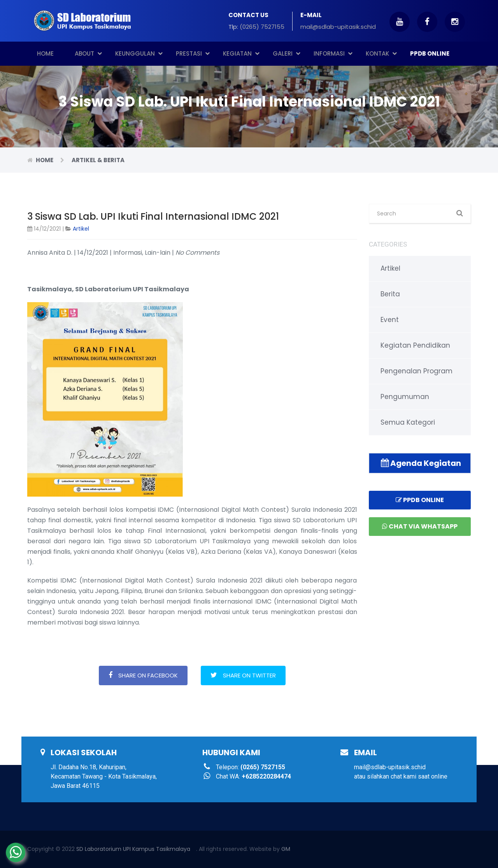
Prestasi (193, 53)
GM (286, 849)
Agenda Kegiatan (421, 463)
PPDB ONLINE (430, 53)
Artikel (81, 229)
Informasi (333, 53)
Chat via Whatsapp (420, 526)
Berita (390, 294)
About (88, 53)
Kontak (381, 53)
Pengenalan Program (416, 371)
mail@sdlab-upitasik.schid (338, 27)
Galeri (287, 53)
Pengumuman (405, 397)
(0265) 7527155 (262, 27)
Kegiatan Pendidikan (415, 345)
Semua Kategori (408, 422)
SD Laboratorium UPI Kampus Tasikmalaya (133, 849)
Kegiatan (241, 53)
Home (45, 53)
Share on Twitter (243, 675)
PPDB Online (420, 500)
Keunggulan (139, 53)
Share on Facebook (143, 675)
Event (390, 320)
